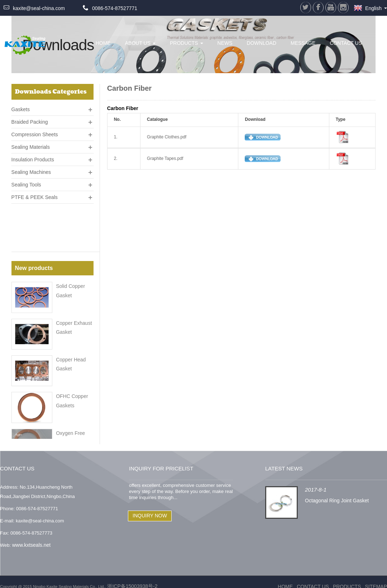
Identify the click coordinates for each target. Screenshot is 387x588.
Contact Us (346, 43)
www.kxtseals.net (31, 536)
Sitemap (376, 577)
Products (187, 43)
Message (303, 43)
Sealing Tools (26, 182)
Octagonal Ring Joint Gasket (337, 491)
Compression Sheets (35, 132)
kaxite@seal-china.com (39, 8)
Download (262, 43)
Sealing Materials (31, 144)
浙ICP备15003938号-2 (132, 577)
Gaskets (21, 106)
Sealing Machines (31, 169)
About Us (140, 43)
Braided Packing (30, 119)
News (225, 43)
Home (285, 577)
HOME (103, 43)
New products (34, 222)
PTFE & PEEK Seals (35, 194)
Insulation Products (33, 157)
